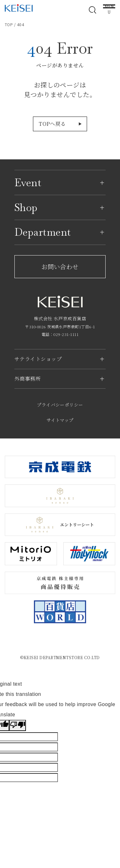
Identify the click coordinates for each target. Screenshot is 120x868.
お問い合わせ (60, 266)
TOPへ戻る (52, 124)
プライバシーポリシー (60, 405)
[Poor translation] (18, 725)
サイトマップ (60, 420)
